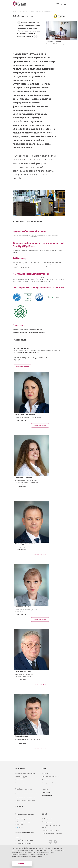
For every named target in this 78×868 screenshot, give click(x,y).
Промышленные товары (24, 843)
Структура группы (34, 12)
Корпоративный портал (50, 783)
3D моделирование (48, 822)
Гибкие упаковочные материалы (23, 823)
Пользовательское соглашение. (21, 858)
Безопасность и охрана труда (25, 800)
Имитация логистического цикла (51, 826)
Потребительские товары (24, 840)
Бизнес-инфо (20, 783)
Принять (22, 863)
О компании (24, 12)
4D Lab (45, 814)
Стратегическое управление (25, 774)
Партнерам (46, 792)
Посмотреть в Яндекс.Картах (26, 352)
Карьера (45, 774)
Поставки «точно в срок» (50, 830)
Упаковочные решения (25, 814)
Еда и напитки (20, 837)
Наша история (20, 780)
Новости (45, 789)
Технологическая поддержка (52, 833)
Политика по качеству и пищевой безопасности (29, 332)
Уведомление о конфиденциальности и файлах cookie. (27, 856)
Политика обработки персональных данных (27, 329)
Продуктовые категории (25, 832)
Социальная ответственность (25, 797)
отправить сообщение (22, 367)
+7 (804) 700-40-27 (19, 360)
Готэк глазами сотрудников (51, 777)
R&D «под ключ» (47, 819)
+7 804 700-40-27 (20, 420)
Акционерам (47, 796)
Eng (58, 4)
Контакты (19, 806)
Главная (16, 12)
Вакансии (45, 780)
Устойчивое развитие (24, 789)
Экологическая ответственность (26, 794)
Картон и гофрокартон (23, 819)
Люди (44, 769)
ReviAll (21, 827)
